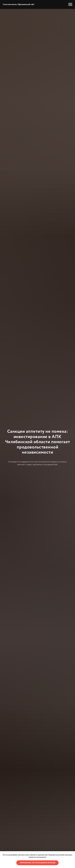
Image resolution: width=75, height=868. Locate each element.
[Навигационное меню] (70, 4)
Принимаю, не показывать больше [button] (37, 863)
